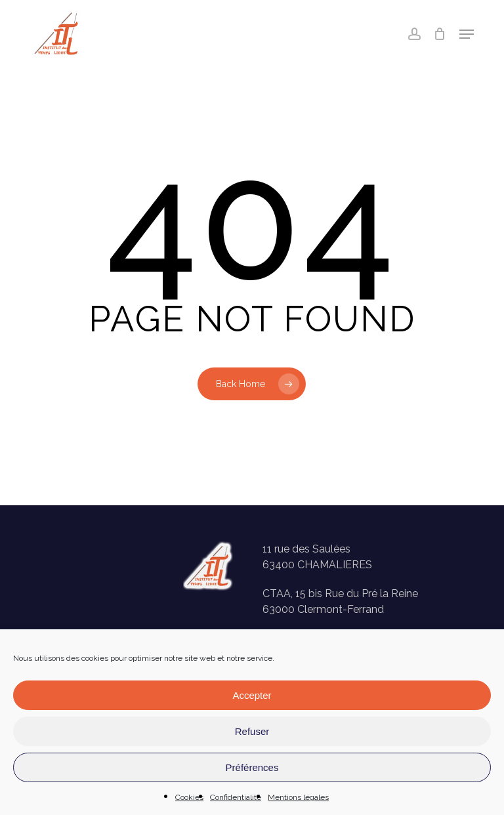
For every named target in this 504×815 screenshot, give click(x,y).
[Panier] (440, 34)
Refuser (252, 731)
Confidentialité (236, 797)
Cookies (189, 797)
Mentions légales (298, 797)
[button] (467, 34)
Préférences (252, 767)
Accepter (252, 695)
